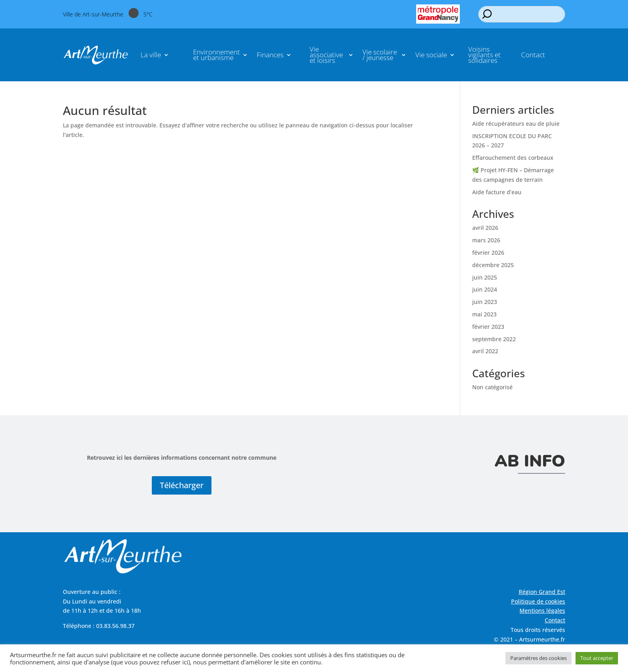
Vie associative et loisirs (326, 55)
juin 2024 (485, 289)
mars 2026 (486, 240)
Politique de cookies (538, 601)
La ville (151, 55)
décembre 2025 (493, 265)
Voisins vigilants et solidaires (484, 55)
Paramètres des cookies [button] (538, 658)
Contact (533, 55)
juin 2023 (485, 302)
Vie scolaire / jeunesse (380, 55)
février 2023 (488, 327)
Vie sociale (431, 55)
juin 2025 (485, 277)
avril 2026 (485, 228)
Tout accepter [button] (597, 658)
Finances (270, 55)
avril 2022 (485, 351)
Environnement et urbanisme (216, 55)
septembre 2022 (494, 339)
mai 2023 (484, 314)
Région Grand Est (542, 592)
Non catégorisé (492, 387)
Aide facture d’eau (497, 192)
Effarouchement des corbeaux (513, 158)
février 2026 (488, 253)
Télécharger (182, 485)
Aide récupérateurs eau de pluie (516, 124)
